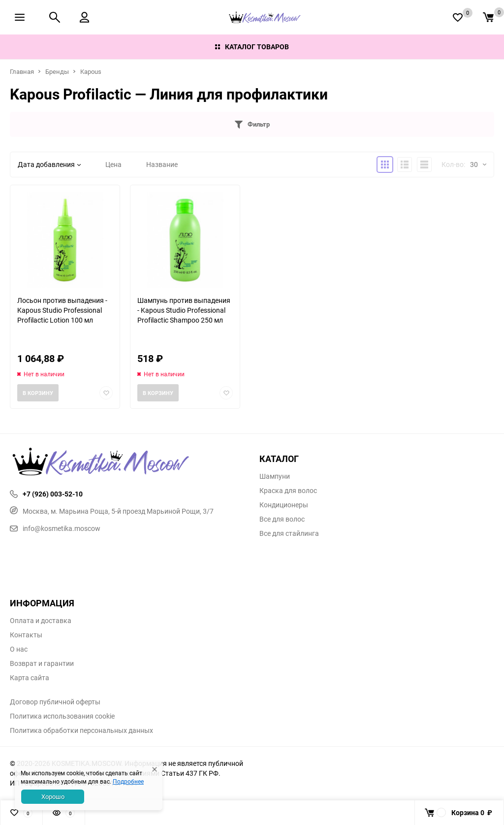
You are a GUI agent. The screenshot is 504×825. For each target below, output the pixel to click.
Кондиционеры (284, 505)
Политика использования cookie (62, 716)
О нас (19, 649)
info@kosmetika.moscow (55, 528)
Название (162, 164)
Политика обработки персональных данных (81, 730)
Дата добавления (49, 164)
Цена (113, 164)
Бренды (57, 71)
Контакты (26, 635)
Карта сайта (30, 678)
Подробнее (128, 781)
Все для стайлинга (289, 533)
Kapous (91, 71)
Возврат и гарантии (42, 663)
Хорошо (53, 796)
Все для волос (282, 519)
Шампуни (275, 476)
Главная (22, 71)
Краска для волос (288, 491)
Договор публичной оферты (55, 702)
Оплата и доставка (41, 621)
